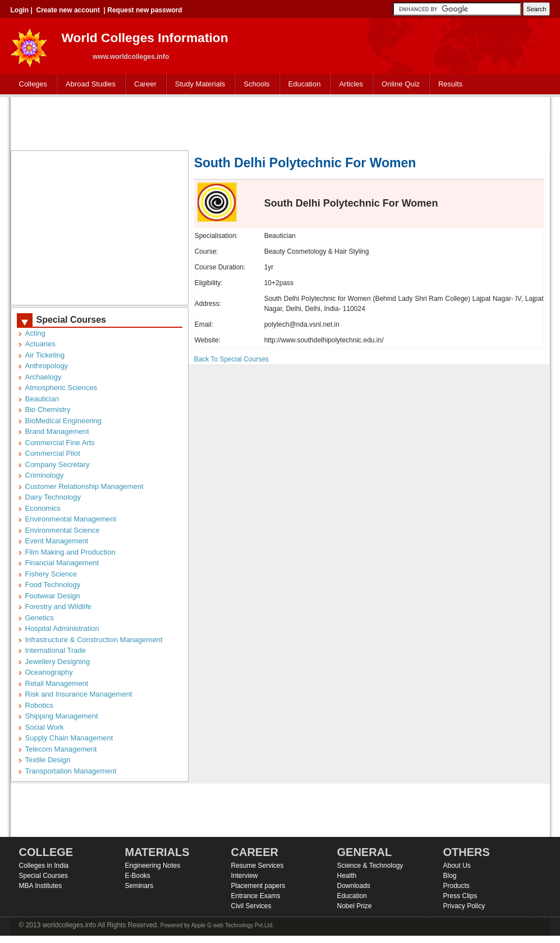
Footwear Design (53, 596)
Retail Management (57, 683)
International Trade (56, 650)
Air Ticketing (45, 355)
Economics (43, 508)
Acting (35, 333)
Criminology (45, 475)
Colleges (31, 84)
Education (302, 84)
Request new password (144, 10)
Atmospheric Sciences (61, 388)
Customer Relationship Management (84, 486)
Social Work (45, 727)
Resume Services (258, 866)
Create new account (68, 10)
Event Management (57, 541)
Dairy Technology (53, 497)
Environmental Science (63, 530)
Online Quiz (401, 84)
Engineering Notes (153, 866)
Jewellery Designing (58, 662)
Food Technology (53, 585)
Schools (254, 84)
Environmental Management (71, 519)
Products (456, 886)
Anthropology (47, 366)
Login (20, 10)
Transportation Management (71, 771)
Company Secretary (58, 464)
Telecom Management (61, 749)
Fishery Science (51, 574)
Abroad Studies (88, 84)
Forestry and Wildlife (58, 606)
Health (347, 876)
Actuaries (40, 344)
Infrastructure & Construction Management (94, 640)
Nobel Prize (355, 906)
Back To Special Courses (231, 359)
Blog (450, 876)
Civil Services (251, 906)
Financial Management (62, 563)
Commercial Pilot (53, 453)
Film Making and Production (70, 552)
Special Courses (43, 876)
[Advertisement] (280, 122)
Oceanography (49, 672)
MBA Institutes (41, 886)
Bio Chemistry (48, 409)
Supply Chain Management (69, 738)
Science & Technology (370, 866)
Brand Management (57, 431)
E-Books (138, 876)
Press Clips (460, 896)
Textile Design (48, 760)
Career (143, 84)
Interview (245, 876)
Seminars (139, 886)
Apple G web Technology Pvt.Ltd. (233, 925)
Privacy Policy (464, 906)
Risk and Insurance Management (79, 694)
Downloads (354, 886)
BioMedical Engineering (64, 421)
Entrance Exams (256, 896)
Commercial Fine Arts (60, 443)
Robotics (40, 705)
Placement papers (258, 886)
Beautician (42, 399)
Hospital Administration (62, 628)
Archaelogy (43, 377)
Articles (351, 84)
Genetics (40, 618)
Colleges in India (44, 866)
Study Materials (198, 84)
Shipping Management (62, 716)
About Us (457, 866)
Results (450, 84)
